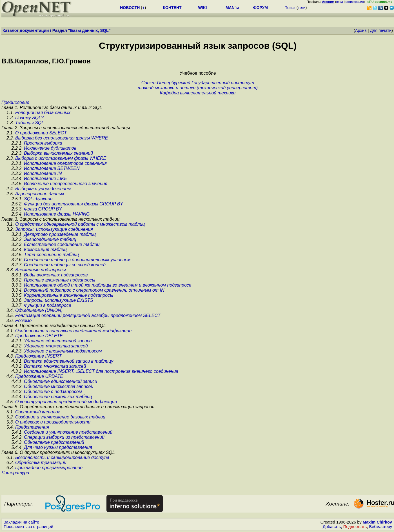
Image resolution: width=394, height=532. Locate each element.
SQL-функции (38, 199)
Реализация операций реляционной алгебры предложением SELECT (88, 315)
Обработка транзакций (41, 463)
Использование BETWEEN (52, 168)
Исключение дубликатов (50, 148)
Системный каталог (38, 412)
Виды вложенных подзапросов (56, 275)
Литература (15, 473)
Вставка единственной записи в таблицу (69, 361)
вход (340, 2)
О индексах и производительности (53, 422)
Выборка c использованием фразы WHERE (61, 158)
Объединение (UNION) (39, 310)
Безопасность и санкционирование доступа (62, 457)
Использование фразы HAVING (57, 214)
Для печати (381, 30)
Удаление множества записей (56, 346)
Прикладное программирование (49, 468)
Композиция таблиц (45, 250)
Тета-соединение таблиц (51, 255)
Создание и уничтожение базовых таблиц (60, 417)
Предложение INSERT (38, 356)
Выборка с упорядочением (43, 189)
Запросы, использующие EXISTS (58, 300)
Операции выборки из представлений (64, 437)
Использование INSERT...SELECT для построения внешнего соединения (101, 371)
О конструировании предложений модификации (66, 402)
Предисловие (15, 102)
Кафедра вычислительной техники (198, 93)
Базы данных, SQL (89, 30)
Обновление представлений (54, 442)
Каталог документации (26, 30)
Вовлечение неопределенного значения (66, 184)
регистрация (355, 2)
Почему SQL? (29, 118)
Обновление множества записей (59, 386)
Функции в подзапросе (47, 305)
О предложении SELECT (41, 133)
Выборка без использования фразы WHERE (62, 138)
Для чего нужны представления (58, 447)
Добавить (332, 527)
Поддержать (355, 527)
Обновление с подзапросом (53, 392)
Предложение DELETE (39, 336)
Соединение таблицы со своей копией (65, 265)
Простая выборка (43, 143)
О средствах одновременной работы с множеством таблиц (80, 224)
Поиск (290, 8)
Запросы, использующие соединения (54, 229)
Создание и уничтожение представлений (68, 432)
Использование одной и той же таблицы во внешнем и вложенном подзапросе (108, 285)
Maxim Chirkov (377, 522)
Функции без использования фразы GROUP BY (74, 204)
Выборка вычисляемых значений (58, 153)
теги (302, 8)
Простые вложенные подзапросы (60, 280)
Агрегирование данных (40, 194)
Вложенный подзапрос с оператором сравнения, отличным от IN (94, 290)
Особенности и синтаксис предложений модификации (73, 331)
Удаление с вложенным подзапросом (63, 351)
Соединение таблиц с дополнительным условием (77, 260)
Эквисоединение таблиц (50, 239)
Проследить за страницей (28, 527)
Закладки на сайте (21, 522)
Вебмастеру (381, 527)
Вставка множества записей (55, 366)
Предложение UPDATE (39, 376)
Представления (32, 427)
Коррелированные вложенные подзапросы (69, 295)
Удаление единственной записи (58, 341)
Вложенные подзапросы (41, 270)
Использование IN (43, 173)
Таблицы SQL (30, 123)
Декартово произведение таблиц (60, 234)
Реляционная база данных (43, 113)
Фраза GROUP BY (43, 209)
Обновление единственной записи (61, 381)
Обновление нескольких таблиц (58, 397)
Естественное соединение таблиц (62, 244)
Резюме (24, 321)
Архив (361, 30)
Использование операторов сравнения (65, 163)
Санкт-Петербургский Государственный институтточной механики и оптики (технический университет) (198, 85)
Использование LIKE (45, 179)
